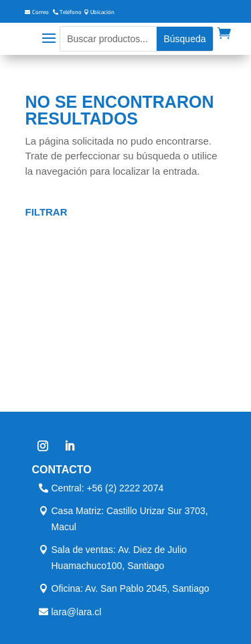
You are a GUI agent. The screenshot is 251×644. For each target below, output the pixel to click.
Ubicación (102, 12)
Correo (40, 12)
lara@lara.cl (77, 612)
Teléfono (71, 12)
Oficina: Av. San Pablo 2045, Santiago (131, 588)
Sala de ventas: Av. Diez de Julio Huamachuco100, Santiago (119, 558)
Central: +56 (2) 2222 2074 (108, 488)
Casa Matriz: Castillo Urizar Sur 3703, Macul (130, 519)
